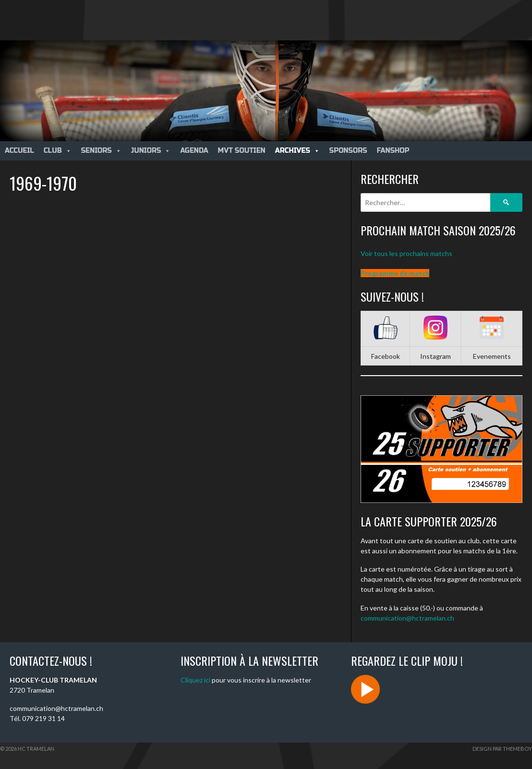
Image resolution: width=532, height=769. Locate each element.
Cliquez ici (195, 680)
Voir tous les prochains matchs (406, 253)
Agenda (194, 151)
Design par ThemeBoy (502, 749)
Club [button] (58, 151)
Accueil (19, 151)
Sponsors (348, 151)
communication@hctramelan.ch (407, 618)
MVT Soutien (242, 151)
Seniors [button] (101, 151)
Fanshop (393, 151)
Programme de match (395, 273)
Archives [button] (297, 151)
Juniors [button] (151, 151)
